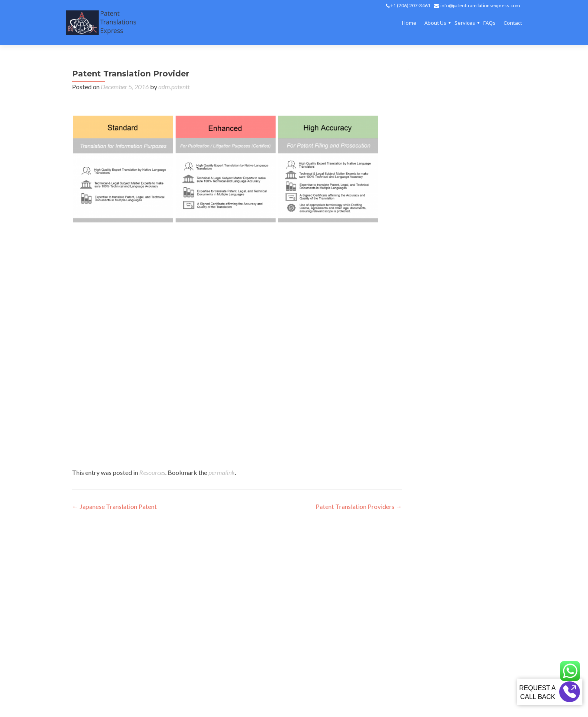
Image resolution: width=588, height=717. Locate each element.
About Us (435, 23)
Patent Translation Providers (359, 506)
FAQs (489, 23)
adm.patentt (174, 87)
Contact (513, 23)
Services (465, 23)
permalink (222, 472)
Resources (152, 472)
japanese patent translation (145, 286)
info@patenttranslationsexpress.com (480, 5)
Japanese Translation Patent (114, 506)
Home (409, 23)
